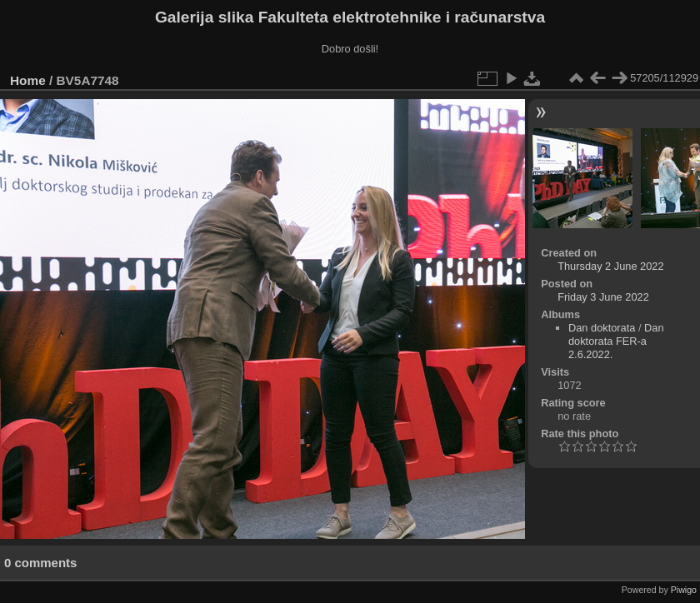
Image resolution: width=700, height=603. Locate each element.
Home (28, 80)
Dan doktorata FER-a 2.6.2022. (616, 341)
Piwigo (684, 590)
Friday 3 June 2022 (603, 297)
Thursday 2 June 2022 (610, 266)
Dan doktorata (602, 328)
